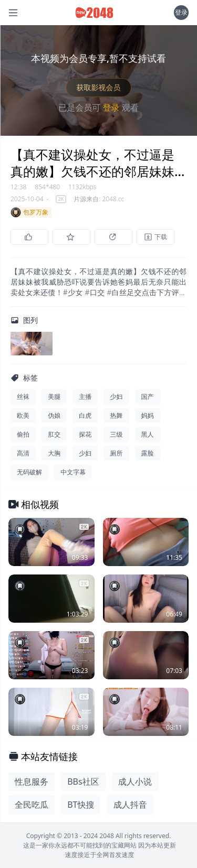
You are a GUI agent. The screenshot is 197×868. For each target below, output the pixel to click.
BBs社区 (83, 782)
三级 (116, 434)
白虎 (85, 415)
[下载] (155, 237)
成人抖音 (130, 805)
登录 (181, 12)
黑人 (148, 434)
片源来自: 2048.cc (99, 199)
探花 (85, 434)
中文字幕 (73, 472)
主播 (85, 397)
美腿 (54, 397)
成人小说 (135, 782)
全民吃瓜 (32, 805)
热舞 (116, 415)
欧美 (23, 415)
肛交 (54, 434)
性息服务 (32, 782)
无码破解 (29, 472)
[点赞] (29, 237)
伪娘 (54, 415)
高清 (23, 453)
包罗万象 (29, 212)
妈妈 (148, 415)
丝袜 (23, 397)
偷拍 (23, 434)
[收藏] (71, 237)
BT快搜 (81, 805)
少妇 (116, 397)
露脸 (148, 453)
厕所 (116, 453)
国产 (148, 397)
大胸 (54, 453)
